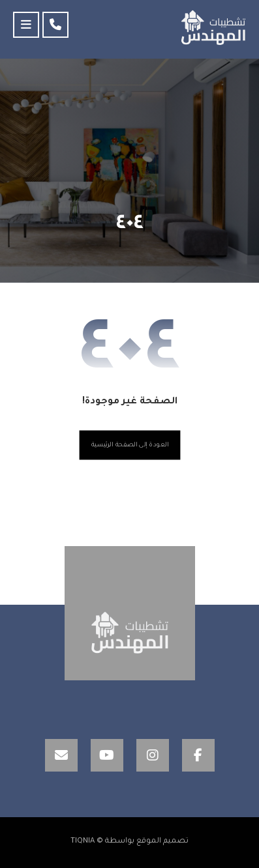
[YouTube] (107, 755)
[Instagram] (153, 755)
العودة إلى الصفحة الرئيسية (129, 445)
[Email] (61, 755)
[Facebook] (198, 755)
